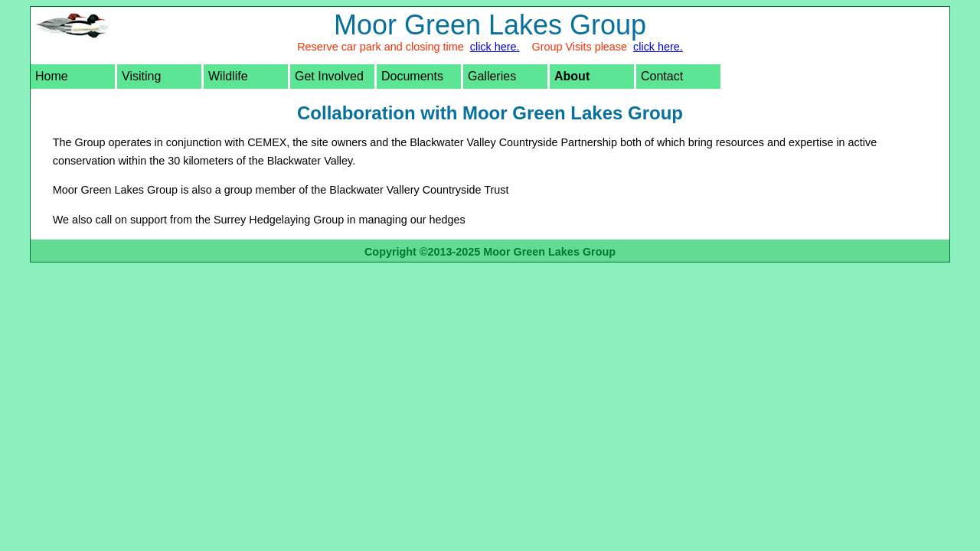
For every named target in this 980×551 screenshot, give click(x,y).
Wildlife (228, 76)
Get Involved (329, 76)
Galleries (492, 76)
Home (52, 76)
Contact (662, 76)
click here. (495, 47)
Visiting (141, 76)
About (572, 76)
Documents (412, 76)
